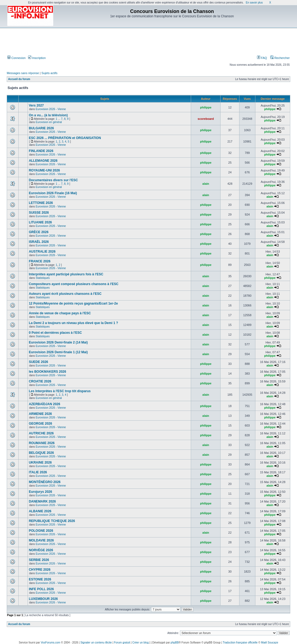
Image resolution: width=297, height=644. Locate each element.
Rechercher (280, 58)
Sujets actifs (49, 73)
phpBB (175, 643)
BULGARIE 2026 (41, 128)
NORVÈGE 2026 (41, 550)
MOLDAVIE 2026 (41, 540)
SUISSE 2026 (39, 213)
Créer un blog (140, 643)
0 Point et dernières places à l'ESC (55, 333)
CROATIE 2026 (40, 381)
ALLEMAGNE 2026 (43, 161)
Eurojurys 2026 (41, 492)
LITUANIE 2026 (40, 222)
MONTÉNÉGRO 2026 (45, 482)
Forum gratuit (122, 643)
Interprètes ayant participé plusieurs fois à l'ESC (66, 274)
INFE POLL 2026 (41, 589)
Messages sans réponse (23, 73)
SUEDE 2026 (39, 362)
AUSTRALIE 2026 (42, 252)
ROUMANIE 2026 (42, 443)
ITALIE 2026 (38, 472)
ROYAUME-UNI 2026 (44, 170)
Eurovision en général (49, 122)
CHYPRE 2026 (40, 570)
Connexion (16, 58)
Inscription (37, 58)
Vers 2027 (36, 105)
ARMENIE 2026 (40, 414)
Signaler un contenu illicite (96, 643)
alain (206, 184)
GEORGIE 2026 (41, 424)
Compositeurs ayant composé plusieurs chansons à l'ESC (74, 284)
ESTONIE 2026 (40, 579)
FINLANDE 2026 (41, 151)
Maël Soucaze (270, 643)
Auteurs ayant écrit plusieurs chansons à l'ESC (65, 294)
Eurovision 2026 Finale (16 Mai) (53, 193)
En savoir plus (254, 3)
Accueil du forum (19, 79)
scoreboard (206, 119)
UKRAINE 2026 (40, 463)
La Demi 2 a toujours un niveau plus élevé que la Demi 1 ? (74, 323)
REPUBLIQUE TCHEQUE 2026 (52, 521)
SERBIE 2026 (39, 560)
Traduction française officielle (240, 643)
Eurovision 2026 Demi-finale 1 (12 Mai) (58, 352)
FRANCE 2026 (40, 261)
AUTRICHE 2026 (41, 433)
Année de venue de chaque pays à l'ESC (60, 313)
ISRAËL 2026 (39, 242)
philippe (206, 107)
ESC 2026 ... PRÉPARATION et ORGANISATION (65, 138)
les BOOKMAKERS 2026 (48, 372)
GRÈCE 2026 (39, 232)
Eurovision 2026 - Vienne (51, 109)
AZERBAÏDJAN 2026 (45, 404)
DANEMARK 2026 (42, 501)
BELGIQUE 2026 (41, 453)
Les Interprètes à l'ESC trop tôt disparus (60, 391)
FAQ (262, 58)
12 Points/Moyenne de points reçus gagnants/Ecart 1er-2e (73, 303)
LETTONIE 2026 (41, 203)
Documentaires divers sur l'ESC (54, 180)
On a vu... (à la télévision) (48, 115)
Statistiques (43, 278)
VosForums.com (51, 643)
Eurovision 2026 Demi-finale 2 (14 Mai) (58, 342)
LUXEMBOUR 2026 (43, 599)
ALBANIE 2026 (40, 511)
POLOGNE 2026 (41, 531)
